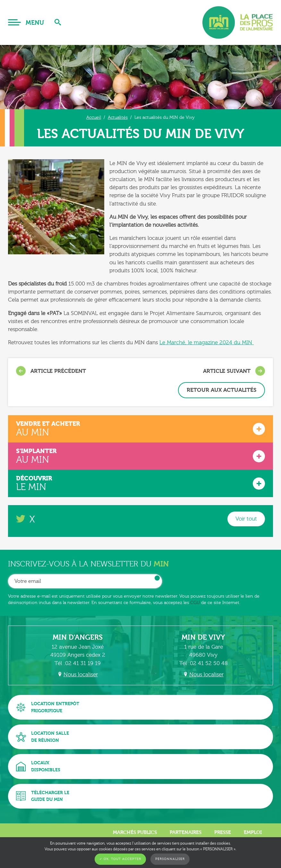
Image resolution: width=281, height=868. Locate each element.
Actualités (118, 117)
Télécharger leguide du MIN (43, 796)
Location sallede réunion (43, 737)
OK (157, 578)
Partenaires (186, 832)
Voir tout (246, 519)
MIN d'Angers (78, 637)
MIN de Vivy (203, 637)
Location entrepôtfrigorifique (48, 707)
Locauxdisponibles (38, 766)
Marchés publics (135, 832)
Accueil (94, 117)
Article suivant (234, 371)
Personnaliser (170, 859)
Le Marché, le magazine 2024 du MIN (207, 342)
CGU (195, 603)
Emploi (253, 832)
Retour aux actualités (221, 390)
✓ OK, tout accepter (120, 859)
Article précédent (51, 371)
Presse (223, 832)
